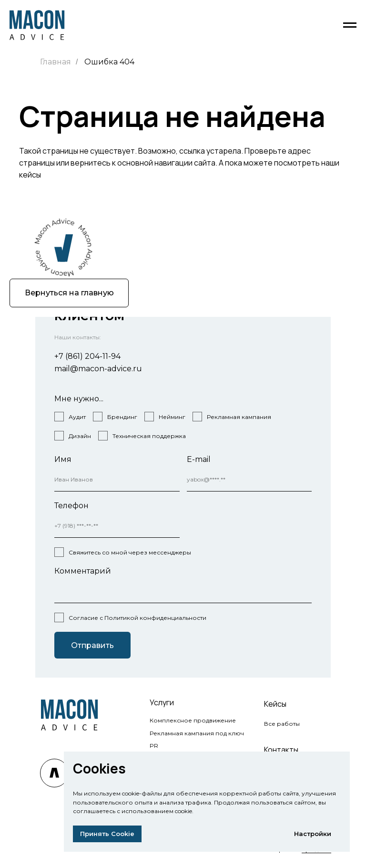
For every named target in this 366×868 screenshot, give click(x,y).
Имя (63, 459)
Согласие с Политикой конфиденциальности (137, 618)
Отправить (92, 645)
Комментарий (83, 571)
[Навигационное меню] (350, 25)
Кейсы (275, 704)
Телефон (71, 506)
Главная (56, 62)
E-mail (199, 459)
